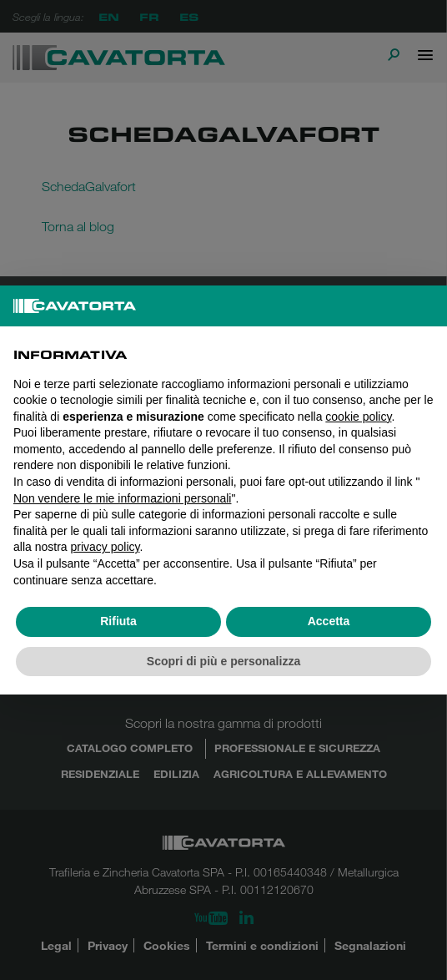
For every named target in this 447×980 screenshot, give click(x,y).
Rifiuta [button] (118, 621)
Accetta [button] (329, 621)
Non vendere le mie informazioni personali (122, 498)
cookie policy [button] (358, 417)
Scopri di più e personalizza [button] (223, 661)
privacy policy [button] (105, 547)
